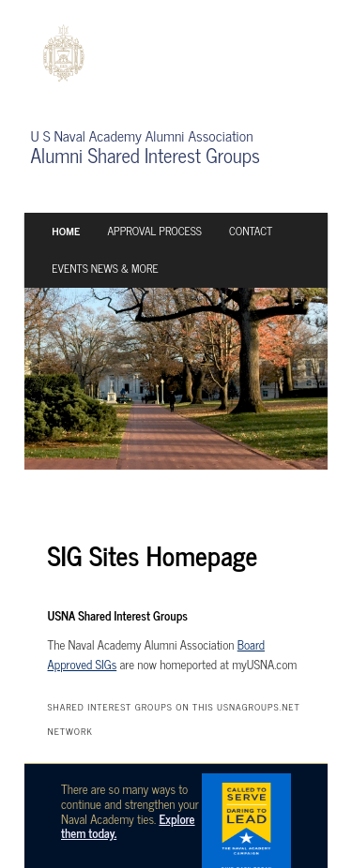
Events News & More (105, 268)
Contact (251, 231)
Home (66, 231)
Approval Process (154, 231)
